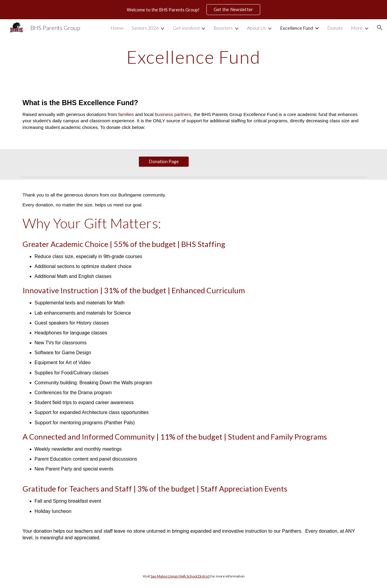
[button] (380, 28)
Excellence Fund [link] (297, 28)
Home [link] (117, 28)
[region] (194, 10)
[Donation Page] (164, 162)
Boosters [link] (223, 28)
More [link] (357, 28)
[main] (194, 57)
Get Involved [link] (186, 28)
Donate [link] (335, 28)
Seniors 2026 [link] (145, 28)
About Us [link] (256, 28)
